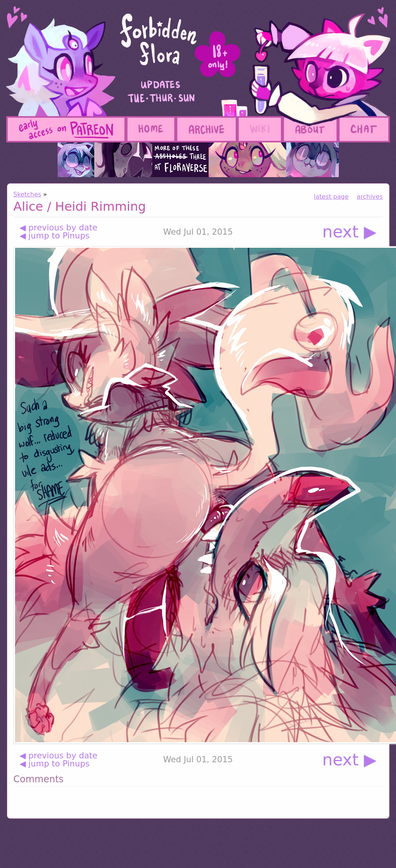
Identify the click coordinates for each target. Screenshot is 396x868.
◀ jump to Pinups (55, 236)
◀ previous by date (59, 228)
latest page (331, 197)
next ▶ (349, 232)
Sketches (27, 194)
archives (370, 197)
